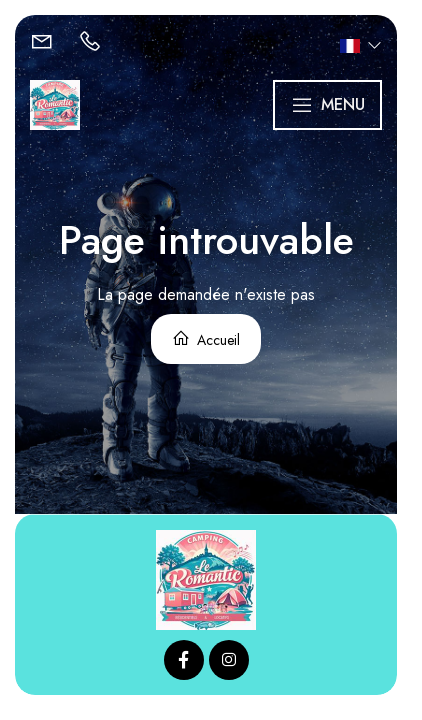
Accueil (206, 339)
